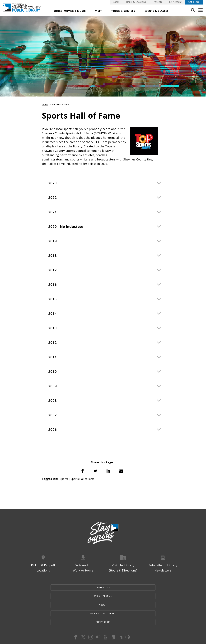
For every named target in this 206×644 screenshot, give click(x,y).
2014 (52, 313)
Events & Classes (157, 11)
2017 (52, 270)
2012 (52, 342)
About (116, 2)
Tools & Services (123, 11)
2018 (52, 255)
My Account (175, 2)
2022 (52, 197)
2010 (52, 371)
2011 (52, 357)
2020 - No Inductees (66, 226)
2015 (52, 299)
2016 (52, 284)
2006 (52, 429)
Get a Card (194, 2)
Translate (157, 2)
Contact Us (39, 588)
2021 (52, 212)
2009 (52, 386)
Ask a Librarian (71, 588)
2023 (52, 183)
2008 (52, 400)
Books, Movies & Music (70, 11)
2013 (52, 328)
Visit (98, 11)
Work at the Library (136, 588)
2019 (52, 241)
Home (45, 105)
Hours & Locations (136, 2)
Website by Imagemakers (103, 626)
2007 (52, 415)
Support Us (167, 588)
